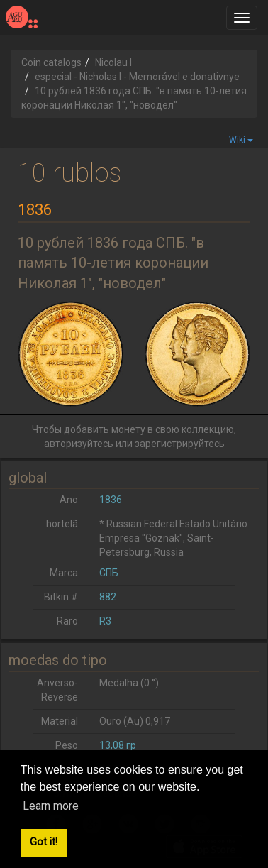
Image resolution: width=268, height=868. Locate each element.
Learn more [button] (51, 806)
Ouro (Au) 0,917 (135, 721)
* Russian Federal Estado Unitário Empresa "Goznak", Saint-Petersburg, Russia (173, 538)
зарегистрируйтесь (180, 444)
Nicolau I (113, 62)
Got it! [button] (44, 842)
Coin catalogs (51, 62)
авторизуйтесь (79, 444)
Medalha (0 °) (129, 683)
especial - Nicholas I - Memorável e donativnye (137, 77)
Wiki (241, 140)
